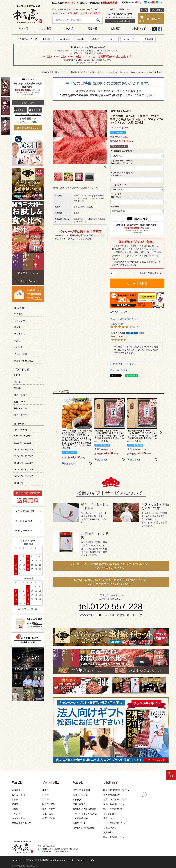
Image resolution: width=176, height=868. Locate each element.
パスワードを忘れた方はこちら (28, 115)
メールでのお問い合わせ (120, 21)
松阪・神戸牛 (21, 402)
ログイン (144, 10)
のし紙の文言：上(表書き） (123, 151)
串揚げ (96, 39)
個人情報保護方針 (112, 795)
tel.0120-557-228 (111, 606)
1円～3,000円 (21, 430)
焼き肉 (17, 327)
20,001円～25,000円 (24, 463)
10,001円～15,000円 (24, 450)
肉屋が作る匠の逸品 (24, 361)
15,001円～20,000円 (24, 456)
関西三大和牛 (21, 395)
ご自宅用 (46, 28)
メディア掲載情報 (25, 511)
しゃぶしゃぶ (64, 39)
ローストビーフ (130, 39)
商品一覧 (92, 28)
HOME (45, 72)
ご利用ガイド (139, 28)
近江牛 (17, 388)
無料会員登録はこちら (28, 128)
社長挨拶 (77, 800)
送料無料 (149, 39)
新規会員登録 (157, 10)
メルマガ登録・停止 (85, 860)
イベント (65, 72)
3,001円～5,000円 (23, 436)
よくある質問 (110, 814)
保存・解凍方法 (80, 804)
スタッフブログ (24, 531)
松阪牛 (17, 375)
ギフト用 (23, 28)
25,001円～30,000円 (24, 470)
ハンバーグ (111, 39)
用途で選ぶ (54, 72)
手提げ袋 (115, 207)
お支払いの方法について (115, 800)
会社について (79, 823)
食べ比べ (81, 39)
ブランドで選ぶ (23, 369)
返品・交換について (113, 809)
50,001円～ (20, 483)
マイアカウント (58, 860)
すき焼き (47, 39)
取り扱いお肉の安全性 (84, 828)
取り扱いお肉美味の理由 (85, 809)
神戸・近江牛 (21, 415)
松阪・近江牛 (21, 408)
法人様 (69, 28)
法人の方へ (109, 832)
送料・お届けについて (114, 804)
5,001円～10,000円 (23, 443)
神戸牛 (17, 382)
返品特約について (118, 312)
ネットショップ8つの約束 (85, 814)
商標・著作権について (114, 837)
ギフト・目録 (21, 354)
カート (71, 860)
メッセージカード (119, 185)
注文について (110, 818)
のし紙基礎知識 (24, 521)
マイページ (36, 110)
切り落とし (20, 334)
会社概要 (116, 28)
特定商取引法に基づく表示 (116, 790)
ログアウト (28, 860)
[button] (57, 432)
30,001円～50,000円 (24, 476)
